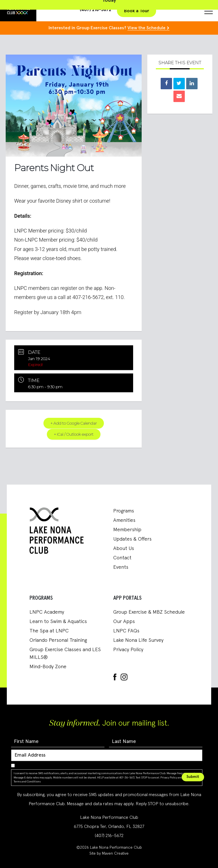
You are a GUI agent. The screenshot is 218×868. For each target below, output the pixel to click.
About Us (124, 549)
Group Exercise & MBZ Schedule (149, 612)
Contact (122, 558)
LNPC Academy (47, 612)
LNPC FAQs (126, 631)
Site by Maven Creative (109, 854)
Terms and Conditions (27, 782)
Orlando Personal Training (58, 640)
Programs (124, 511)
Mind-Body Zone (48, 667)
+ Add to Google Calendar (74, 423)
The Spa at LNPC (49, 631)
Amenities (124, 520)
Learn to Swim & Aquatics (58, 622)
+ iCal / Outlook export (74, 434)
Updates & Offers (132, 539)
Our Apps (124, 622)
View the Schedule (146, 28)
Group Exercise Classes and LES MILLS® (65, 654)
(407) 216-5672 (109, 836)
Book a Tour (137, 11)
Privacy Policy (128, 650)
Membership (127, 530)
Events (121, 567)
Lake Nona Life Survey (138, 640)
